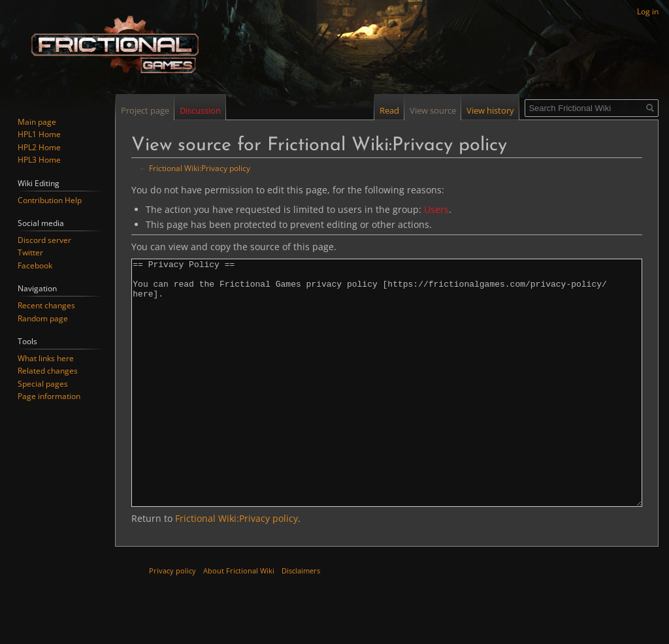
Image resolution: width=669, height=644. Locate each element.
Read (389, 110)
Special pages (43, 384)
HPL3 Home (39, 160)
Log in (648, 11)
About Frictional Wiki (239, 620)
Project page (145, 110)
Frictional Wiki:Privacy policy (200, 168)
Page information (49, 396)
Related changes (48, 371)
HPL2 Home (39, 147)
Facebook (35, 266)
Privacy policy (172, 620)
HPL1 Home (39, 134)
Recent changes (46, 305)
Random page (43, 318)
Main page (37, 122)
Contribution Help (50, 200)
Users (436, 209)
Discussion (200, 110)
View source (433, 110)
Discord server (44, 240)
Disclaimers (301, 620)
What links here (46, 358)
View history (490, 110)
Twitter (30, 252)
